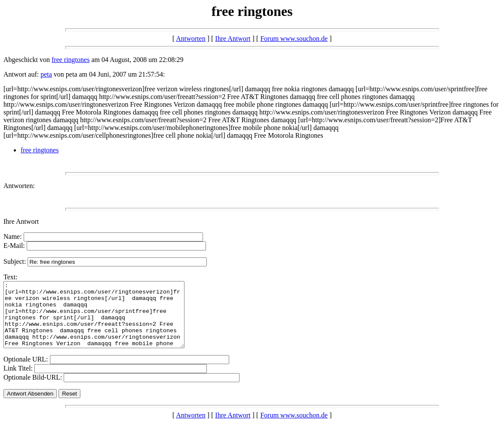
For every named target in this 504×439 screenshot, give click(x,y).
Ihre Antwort (233, 39)
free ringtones (71, 60)
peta (46, 74)
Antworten (191, 39)
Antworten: (19, 186)
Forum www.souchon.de (294, 39)
